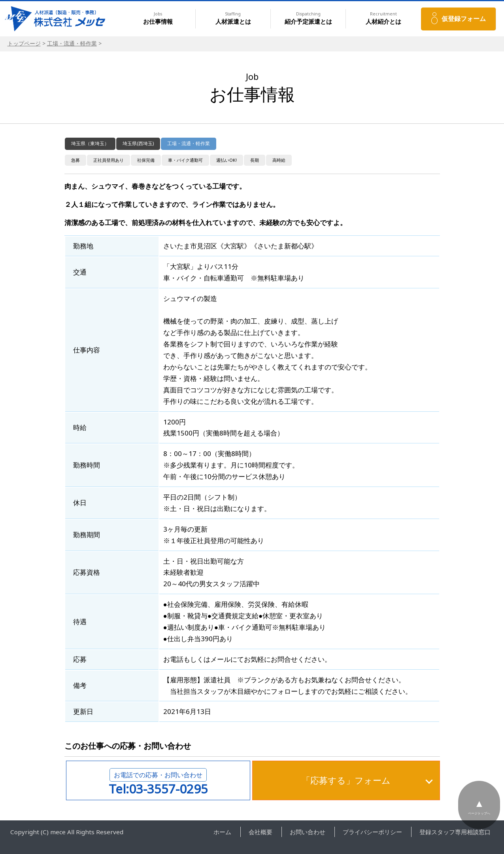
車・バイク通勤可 (185, 160)
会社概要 (260, 832)
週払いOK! (227, 160)
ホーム (222, 832)
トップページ (24, 43)
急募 (76, 160)
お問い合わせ (308, 832)
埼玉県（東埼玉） (90, 143)
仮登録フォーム (464, 19)
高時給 (279, 160)
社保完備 (146, 160)
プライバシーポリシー (372, 832)
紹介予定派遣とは (308, 18)
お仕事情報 (158, 18)
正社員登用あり (109, 160)
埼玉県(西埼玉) (138, 143)
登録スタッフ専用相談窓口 (455, 832)
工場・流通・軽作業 (72, 43)
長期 (255, 160)
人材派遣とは (233, 18)
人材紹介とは (383, 18)
